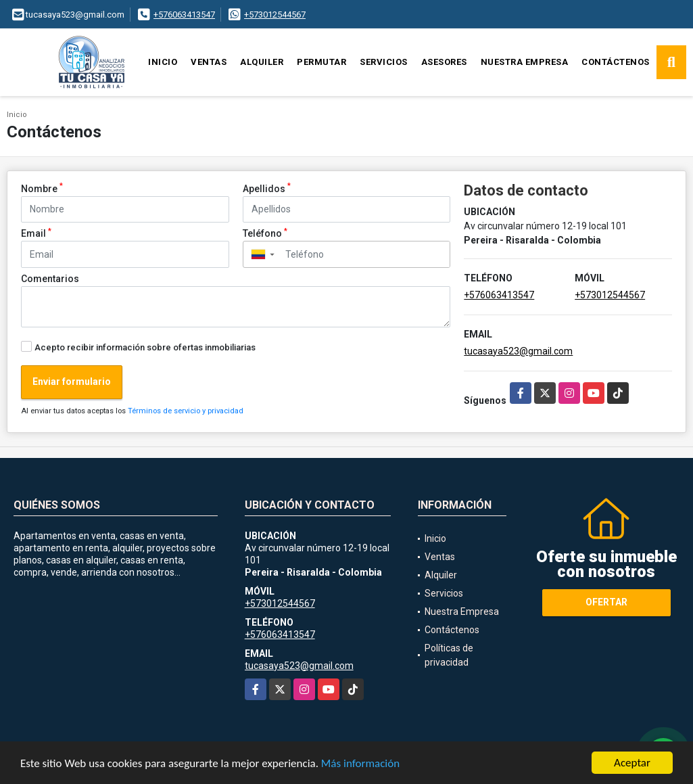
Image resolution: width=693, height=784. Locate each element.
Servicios (384, 62)
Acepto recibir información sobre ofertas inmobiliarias (145, 347)
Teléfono (265, 233)
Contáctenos (616, 62)
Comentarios (50, 279)
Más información (360, 765)
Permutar (321, 62)
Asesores (444, 62)
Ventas (209, 62)
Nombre (42, 188)
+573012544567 (275, 15)
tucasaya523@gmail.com (518, 351)
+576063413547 (184, 15)
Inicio (163, 62)
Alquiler (262, 62)
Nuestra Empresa (525, 62)
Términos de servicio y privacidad (186, 411)
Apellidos (267, 188)
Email (36, 233)
